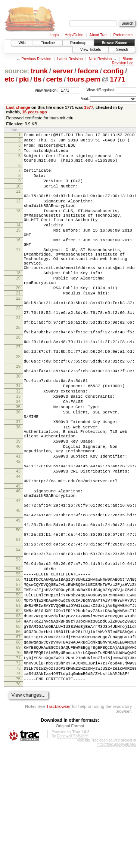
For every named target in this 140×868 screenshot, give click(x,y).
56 (18, 678)
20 (18, 321)
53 (18, 653)
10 (18, 196)
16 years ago (35, 112)
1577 (89, 107)
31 (18, 442)
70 (18, 767)
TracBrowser (59, 827)
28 (18, 406)
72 (18, 780)
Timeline (48, 43)
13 (18, 226)
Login (54, 35)
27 (18, 394)
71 (18, 773)
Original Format (70, 847)
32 (18, 448)
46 (18, 569)
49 (18, 605)
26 (18, 382)
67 (18, 748)
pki (24, 79)
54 (18, 665)
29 (18, 418)
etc (9, 79)
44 (18, 553)
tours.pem (84, 79)
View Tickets (91, 50)
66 (18, 742)
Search (122, 50)
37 (18, 486)
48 (18, 593)
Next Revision (100, 59)
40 (18, 516)
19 (18, 309)
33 (18, 455)
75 (18, 799)
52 (18, 641)
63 (18, 722)
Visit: (85, 99)
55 (18, 672)
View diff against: (111, 90)
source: (17, 71)
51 (18, 629)
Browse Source (114, 43)
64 (18, 729)
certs (54, 79)
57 (18, 684)
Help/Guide (74, 35)
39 (18, 510)
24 (18, 358)
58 (18, 691)
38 (18, 492)
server (63, 71)
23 (18, 346)
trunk (39, 71)
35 (18, 467)
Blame (128, 59)
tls (38, 79)
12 (18, 214)
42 (18, 534)
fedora (88, 71)
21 (18, 328)
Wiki (22, 43)
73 (18, 786)
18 (18, 303)
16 (18, 262)
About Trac (98, 35)
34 (18, 461)
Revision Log (123, 63)
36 (18, 474)
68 (18, 754)
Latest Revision (70, 59)
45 (18, 565)
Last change (18, 107)
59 (18, 697)
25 (18, 370)
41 (18, 528)
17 (18, 274)
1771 (117, 79)
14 (18, 244)
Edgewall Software (72, 857)
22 (18, 334)
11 (18, 202)
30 (18, 430)
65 (18, 735)
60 (18, 703)
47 (18, 581)
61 (18, 710)
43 (18, 546)
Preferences (124, 35)
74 (18, 792)
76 (18, 805)
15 (18, 250)
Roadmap (78, 43)
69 (18, 761)
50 (18, 617)
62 (18, 716)
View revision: (46, 90)
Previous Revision (36, 59)
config (113, 71)
